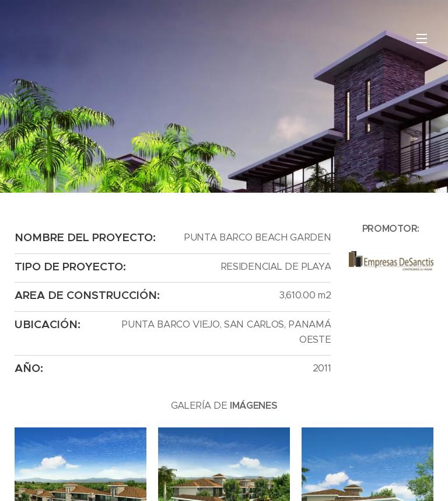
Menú (422, 39)
